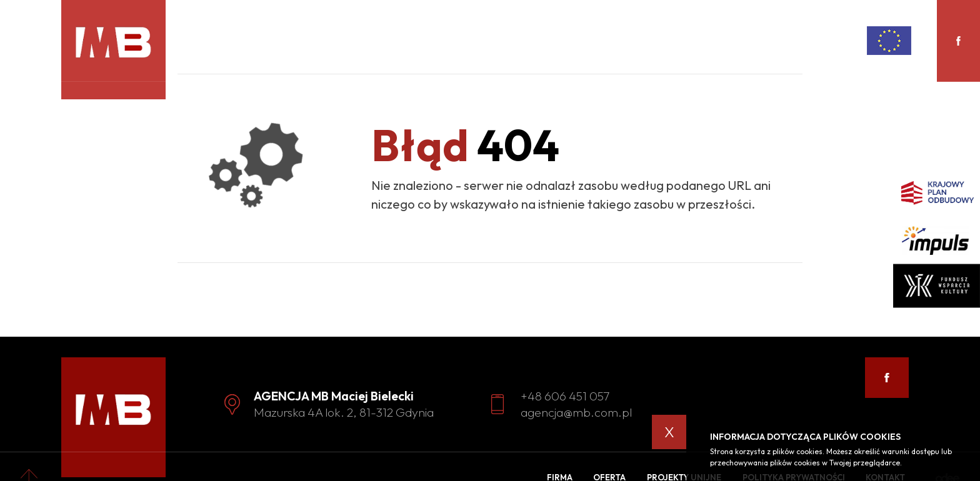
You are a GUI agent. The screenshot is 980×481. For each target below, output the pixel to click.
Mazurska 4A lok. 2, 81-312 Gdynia (344, 412)
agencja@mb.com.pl (576, 412)
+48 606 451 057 (565, 396)
